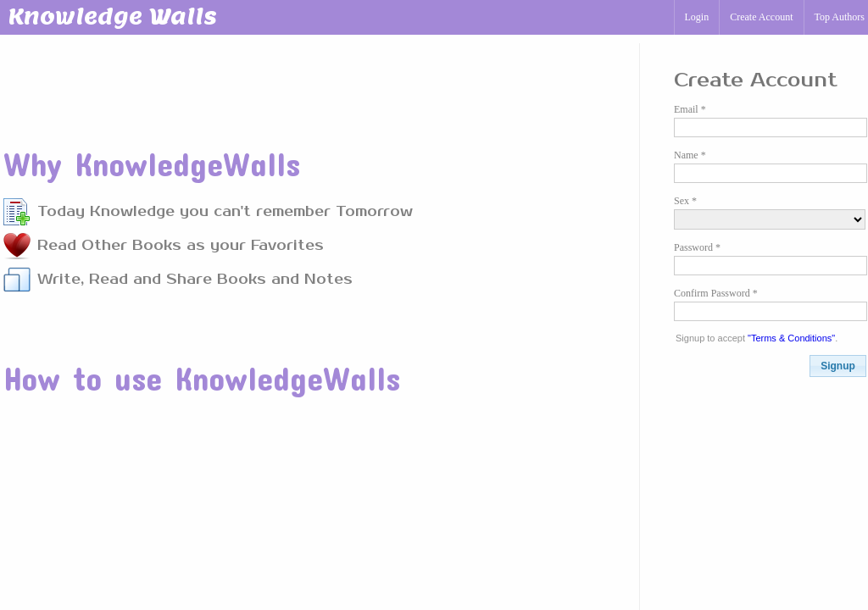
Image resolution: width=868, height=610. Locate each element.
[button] (838, 366)
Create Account (761, 17)
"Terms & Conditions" (791, 338)
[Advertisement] (311, 84)
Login (697, 17)
